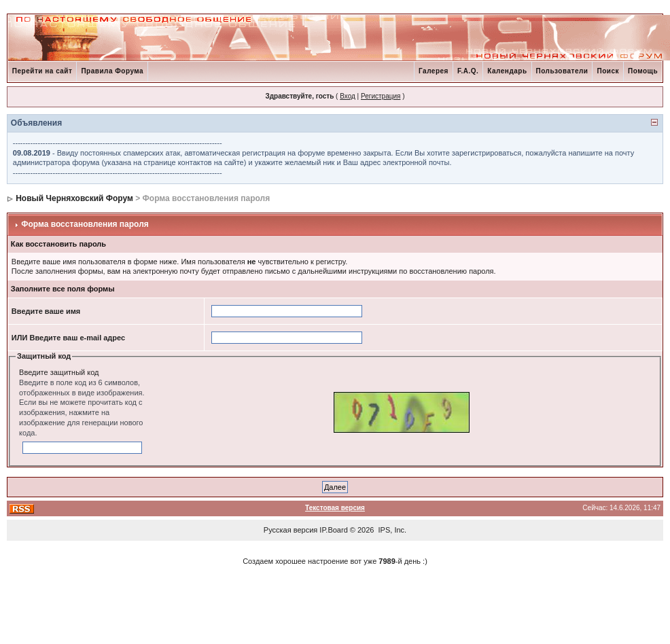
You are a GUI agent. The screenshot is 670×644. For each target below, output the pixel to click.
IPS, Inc (392, 530)
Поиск (608, 71)
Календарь (507, 71)
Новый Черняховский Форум (74, 198)
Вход (348, 96)
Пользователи (562, 71)
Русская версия (290, 530)
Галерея (434, 71)
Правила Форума (112, 71)
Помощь (643, 71)
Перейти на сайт (42, 71)
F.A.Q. (468, 71)
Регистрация (381, 96)
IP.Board (333, 530)
